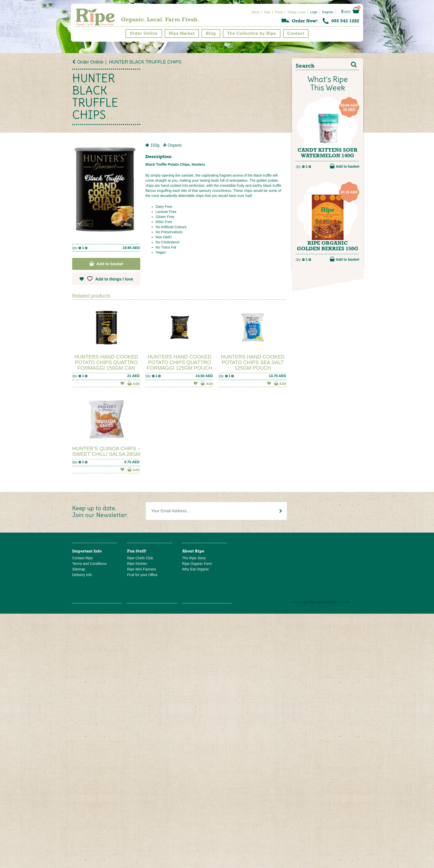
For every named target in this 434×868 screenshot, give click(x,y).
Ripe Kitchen (137, 564)
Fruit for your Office (142, 575)
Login (314, 12)
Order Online (144, 33)
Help (267, 12)
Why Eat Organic (196, 569)
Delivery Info (82, 575)
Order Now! (305, 21)
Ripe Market (182, 33)
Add (133, 384)
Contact (296, 33)
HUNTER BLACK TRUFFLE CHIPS (145, 62)
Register (328, 12)
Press (279, 12)
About (255, 12)
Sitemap (79, 569)
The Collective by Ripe (252, 33)
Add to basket (110, 264)
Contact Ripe (82, 558)
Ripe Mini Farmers (142, 569)
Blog (211, 33)
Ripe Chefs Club (140, 558)
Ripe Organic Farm (197, 564)
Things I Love (297, 12)
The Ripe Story (194, 558)
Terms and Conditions (89, 564)
